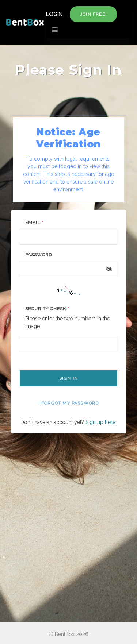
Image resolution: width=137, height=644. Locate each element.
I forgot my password (69, 403)
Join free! (93, 14)
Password (39, 255)
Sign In (68, 378)
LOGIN (54, 14)
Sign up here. (101, 422)
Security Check (47, 309)
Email (34, 223)
